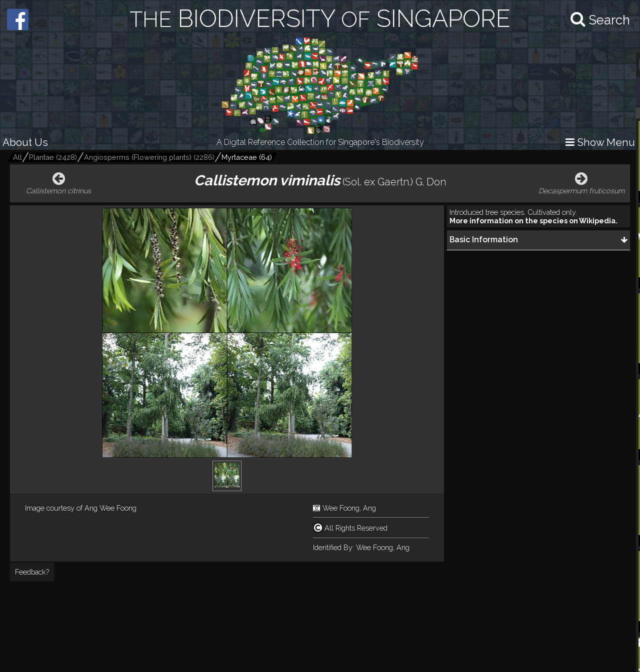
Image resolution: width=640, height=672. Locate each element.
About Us (25, 142)
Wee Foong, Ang (349, 508)
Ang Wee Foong (110, 508)
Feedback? (32, 572)
